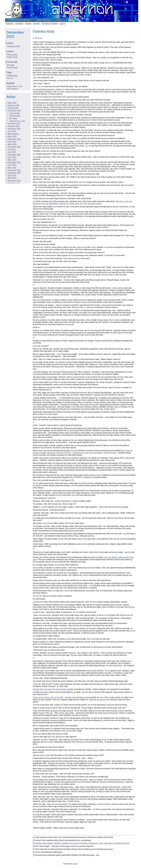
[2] (34, 840)
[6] (62, 697)
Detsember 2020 (14, 170)
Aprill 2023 (12, 152)
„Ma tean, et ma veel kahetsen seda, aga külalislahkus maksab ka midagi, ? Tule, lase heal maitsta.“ (82, 202)
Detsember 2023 (14, 147)
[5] (72, 689)
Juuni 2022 (12, 157)
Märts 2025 (12, 136)
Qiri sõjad (11, 65)
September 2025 (14, 129)
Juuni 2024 (12, 142)
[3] (104, 267)
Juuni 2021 (12, 165)
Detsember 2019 (14, 181)
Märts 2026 (12, 103)
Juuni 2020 (12, 175)
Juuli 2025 (12, 131)
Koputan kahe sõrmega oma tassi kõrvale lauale (52, 689)
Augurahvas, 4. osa (15, 86)
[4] (59, 302)
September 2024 (14, 139)
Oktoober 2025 (13, 126)
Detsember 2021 (14, 162)
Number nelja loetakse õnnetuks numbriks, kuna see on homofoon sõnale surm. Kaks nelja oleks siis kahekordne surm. (83, 843)
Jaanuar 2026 (13, 108)
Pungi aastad (12, 55)
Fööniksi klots (12, 76)
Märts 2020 (12, 178)
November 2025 (14, 123)
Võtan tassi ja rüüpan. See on (47, 697)
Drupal (75, 864)
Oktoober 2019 (13, 183)
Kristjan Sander (12, 57)
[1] (78, 75)
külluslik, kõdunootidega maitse (77, 697)
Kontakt (36, 24)
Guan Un (10, 78)
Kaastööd (19, 24)
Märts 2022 (12, 160)
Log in (62, 24)
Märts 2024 (12, 144)
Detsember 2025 (13, 46)
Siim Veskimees (13, 89)
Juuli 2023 (12, 149)
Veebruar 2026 (13, 105)
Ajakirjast (10, 24)
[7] (64, 723)
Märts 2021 (12, 168)
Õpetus (28, 24)
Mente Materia (13, 134)
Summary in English (50, 24)
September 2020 (14, 173)
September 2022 (14, 155)
